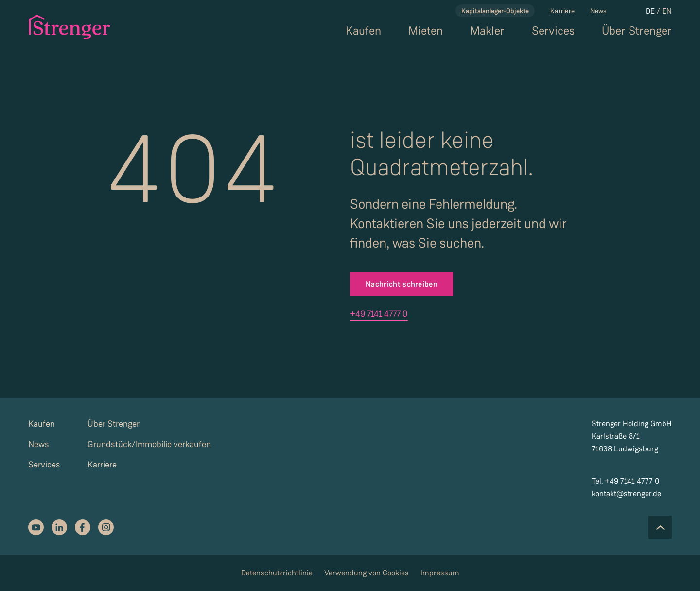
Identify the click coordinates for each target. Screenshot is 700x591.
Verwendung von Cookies (367, 573)
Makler (487, 31)
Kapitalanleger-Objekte (495, 11)
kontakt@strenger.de (626, 493)
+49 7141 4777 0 (379, 314)
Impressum (440, 573)
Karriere (562, 11)
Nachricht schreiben (402, 284)
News (598, 11)
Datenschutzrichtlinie (277, 573)
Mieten (426, 31)
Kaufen (363, 31)
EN (667, 11)
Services (553, 31)
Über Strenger (637, 31)
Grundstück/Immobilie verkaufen (149, 444)
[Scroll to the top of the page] (660, 527)
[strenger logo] (69, 27)
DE (650, 11)
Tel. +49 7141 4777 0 (625, 481)
